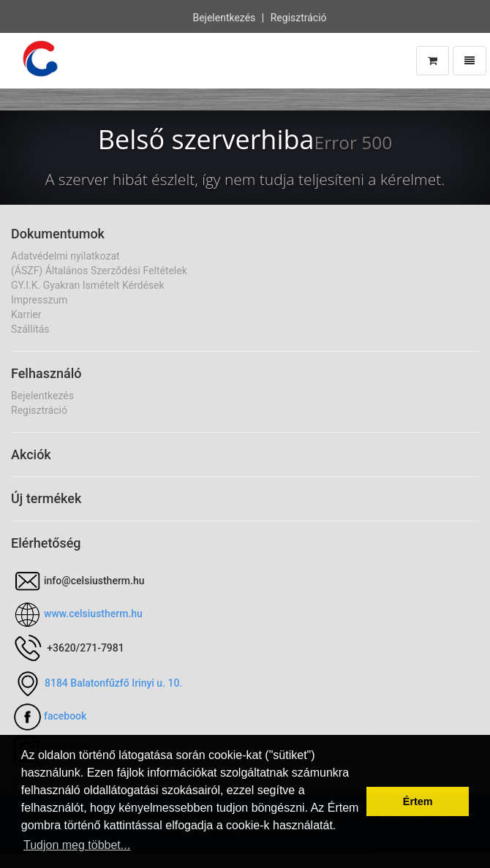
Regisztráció (299, 17)
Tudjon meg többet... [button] (77, 845)
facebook (65, 716)
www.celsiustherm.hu (93, 614)
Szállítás (30, 329)
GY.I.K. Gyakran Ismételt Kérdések (88, 285)
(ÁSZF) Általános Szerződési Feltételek (99, 271)
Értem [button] (418, 801)
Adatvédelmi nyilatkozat (65, 256)
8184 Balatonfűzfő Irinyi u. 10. (113, 683)
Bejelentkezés (224, 17)
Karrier (26, 314)
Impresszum (39, 300)
